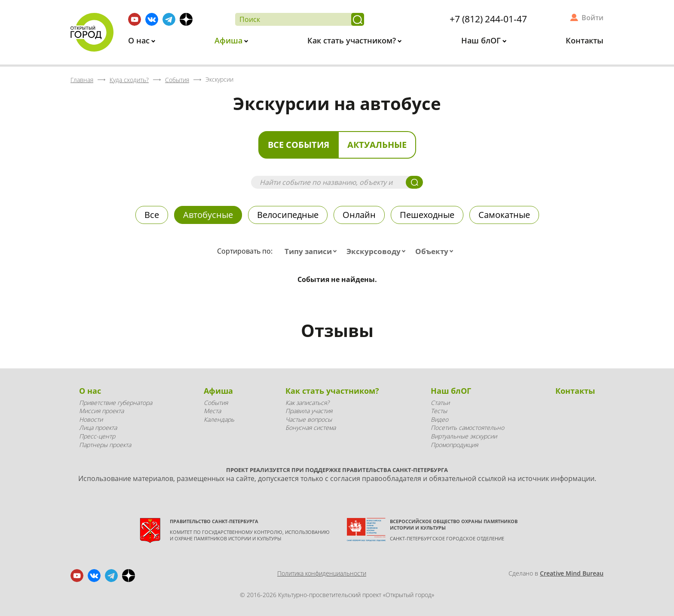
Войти (593, 18)
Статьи (440, 403)
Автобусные (208, 215)
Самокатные (504, 215)
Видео (440, 419)
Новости (91, 419)
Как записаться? (307, 403)
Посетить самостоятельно (467, 428)
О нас (140, 40)
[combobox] (312, 251)
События (216, 403)
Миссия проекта (101, 411)
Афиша (230, 40)
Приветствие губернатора (116, 403)
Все (152, 215)
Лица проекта (98, 428)
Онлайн (359, 215)
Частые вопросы (309, 419)
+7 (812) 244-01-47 (488, 19)
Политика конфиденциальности (322, 573)
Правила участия (309, 411)
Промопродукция (454, 445)
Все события (299, 145)
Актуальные (377, 145)
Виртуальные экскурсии (464, 436)
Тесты (439, 411)
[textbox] (312, 251)
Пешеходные (427, 215)
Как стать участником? (353, 40)
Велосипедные (288, 215)
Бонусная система (311, 428)
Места (212, 411)
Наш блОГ (482, 40)
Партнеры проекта (105, 445)
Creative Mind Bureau (572, 573)
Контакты (585, 40)
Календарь (219, 419)
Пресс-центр (97, 436)
